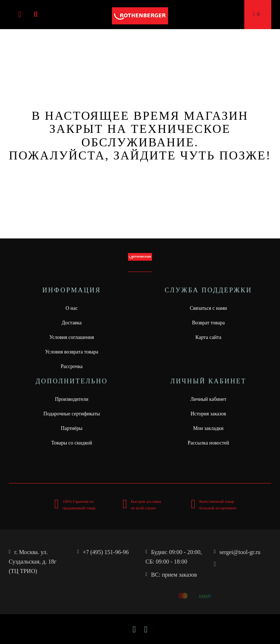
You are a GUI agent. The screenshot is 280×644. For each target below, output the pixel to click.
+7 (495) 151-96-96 (106, 552)
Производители (72, 399)
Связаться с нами (208, 308)
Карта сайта (208, 337)
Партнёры (72, 428)
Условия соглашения (71, 337)
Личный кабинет (208, 399)
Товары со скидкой (72, 443)
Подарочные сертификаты (72, 414)
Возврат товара (209, 323)
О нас (72, 308)
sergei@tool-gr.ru (240, 552)
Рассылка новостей (209, 443)
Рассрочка (72, 366)
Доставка (72, 323)
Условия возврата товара (72, 352)
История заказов (208, 414)
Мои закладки (208, 428)
